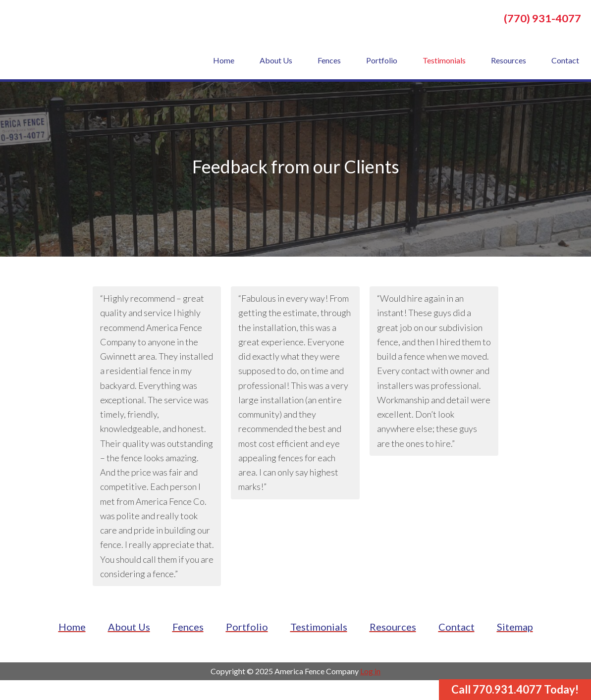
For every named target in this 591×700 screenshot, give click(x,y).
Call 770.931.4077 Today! (515, 689)
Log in (370, 671)
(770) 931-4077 (542, 18)
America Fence (84, 40)
